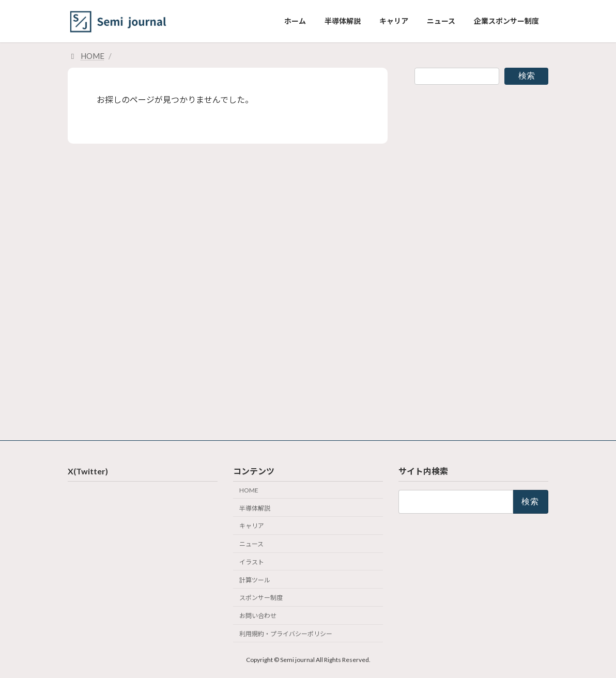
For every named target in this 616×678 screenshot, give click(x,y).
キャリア (252, 526)
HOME (249, 490)
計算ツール (255, 580)
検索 (527, 76)
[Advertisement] (481, 256)
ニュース (251, 544)
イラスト (252, 562)
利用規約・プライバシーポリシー (286, 634)
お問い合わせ (258, 616)
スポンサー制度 (261, 598)
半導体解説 (255, 508)
